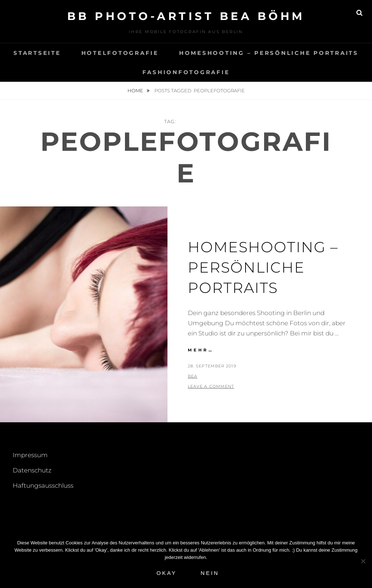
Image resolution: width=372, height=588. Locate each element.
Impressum (30, 455)
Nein (210, 573)
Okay (167, 573)
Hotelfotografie (120, 53)
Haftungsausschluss (43, 486)
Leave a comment (211, 386)
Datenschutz (32, 470)
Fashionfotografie (186, 72)
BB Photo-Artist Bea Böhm (186, 16)
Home (136, 90)
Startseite (37, 53)
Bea (193, 376)
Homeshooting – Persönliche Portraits (269, 53)
